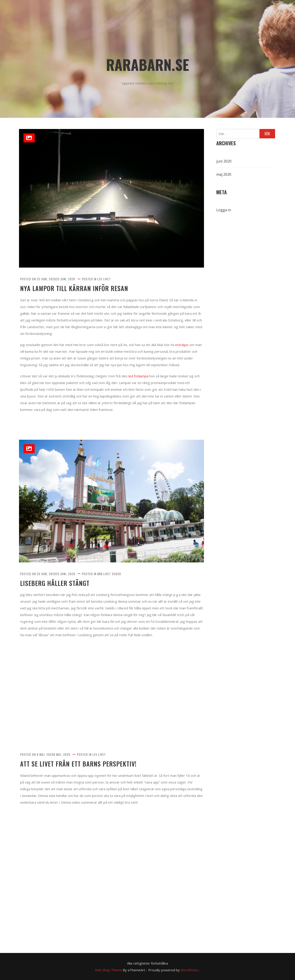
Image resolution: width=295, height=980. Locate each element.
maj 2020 (224, 174)
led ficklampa (138, 376)
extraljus (182, 345)
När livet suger (109, 574)
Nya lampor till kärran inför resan (74, 288)
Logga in (224, 210)
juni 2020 (224, 161)
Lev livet (104, 279)
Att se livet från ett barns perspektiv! (78, 764)
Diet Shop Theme (108, 970)
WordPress (190, 970)
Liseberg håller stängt (55, 583)
